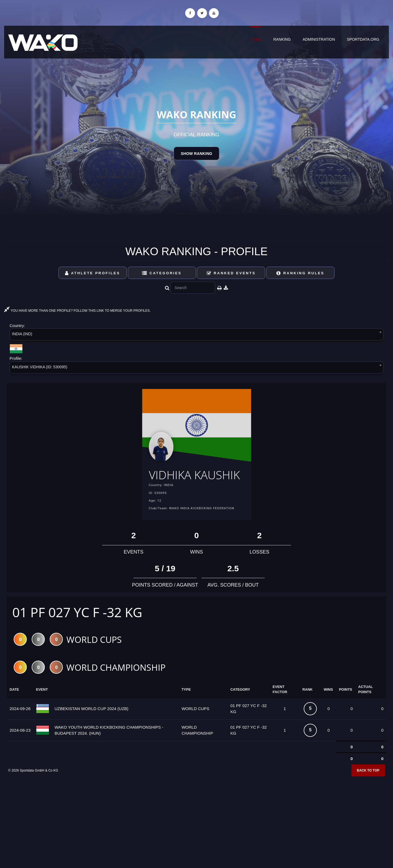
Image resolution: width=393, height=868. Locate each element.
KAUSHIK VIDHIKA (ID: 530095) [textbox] (40, 367)
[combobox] (196, 335)
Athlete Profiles (92, 273)
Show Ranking (196, 154)
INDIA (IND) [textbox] (22, 334)
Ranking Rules (300, 273)
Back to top (368, 787)
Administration (319, 39)
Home (256, 39)
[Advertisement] (197, 828)
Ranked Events (231, 273)
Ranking (282, 39)
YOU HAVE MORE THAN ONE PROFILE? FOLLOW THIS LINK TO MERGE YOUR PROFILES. (77, 311)
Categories (162, 273)
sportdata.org (363, 39)
